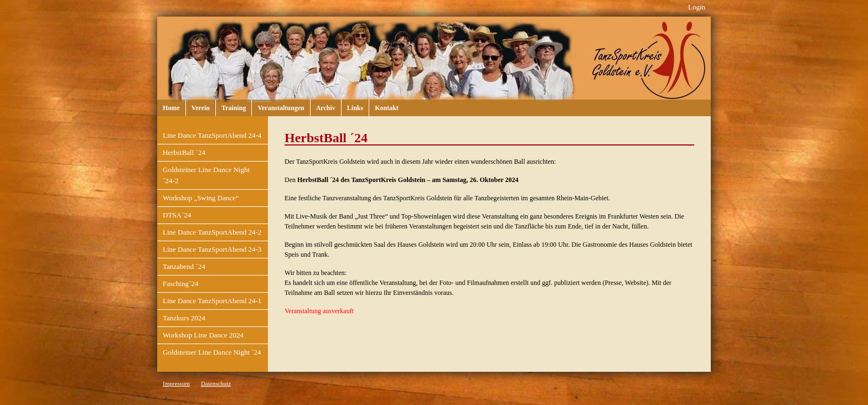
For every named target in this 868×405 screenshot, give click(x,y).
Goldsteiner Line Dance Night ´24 (212, 352)
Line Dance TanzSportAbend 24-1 (212, 301)
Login (697, 7)
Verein (201, 108)
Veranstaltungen (281, 108)
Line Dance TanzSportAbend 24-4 (212, 135)
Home (171, 108)
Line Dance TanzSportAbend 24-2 (212, 232)
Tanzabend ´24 (184, 266)
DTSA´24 (177, 215)
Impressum (176, 383)
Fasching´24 (180, 284)
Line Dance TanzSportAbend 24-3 (212, 249)
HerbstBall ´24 (184, 152)
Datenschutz (216, 383)
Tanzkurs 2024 (184, 318)
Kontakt (387, 108)
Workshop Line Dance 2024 (203, 335)
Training (234, 108)
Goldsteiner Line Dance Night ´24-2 (206, 175)
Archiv (326, 108)
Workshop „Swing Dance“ (201, 198)
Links (355, 108)
